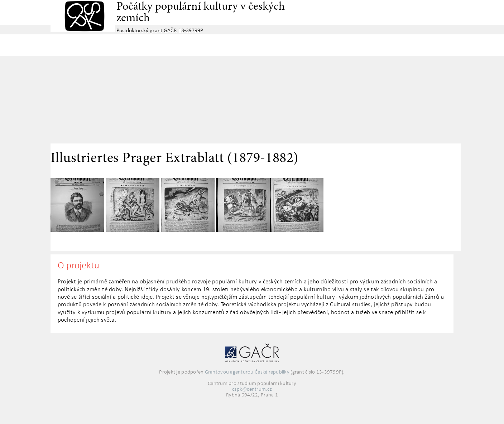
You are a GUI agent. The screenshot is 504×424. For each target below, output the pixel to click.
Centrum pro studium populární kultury (83, 16)
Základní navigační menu (252, 45)
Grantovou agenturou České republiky (247, 372)
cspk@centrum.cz (252, 389)
